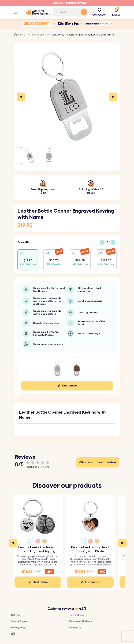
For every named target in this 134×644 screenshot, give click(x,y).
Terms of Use (77, 615)
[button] (16, 12)
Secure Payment (20, 621)
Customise (69, 386)
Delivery (16, 615)
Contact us (75, 628)
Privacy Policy (19, 628)
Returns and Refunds (81, 621)
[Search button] (84, 12)
